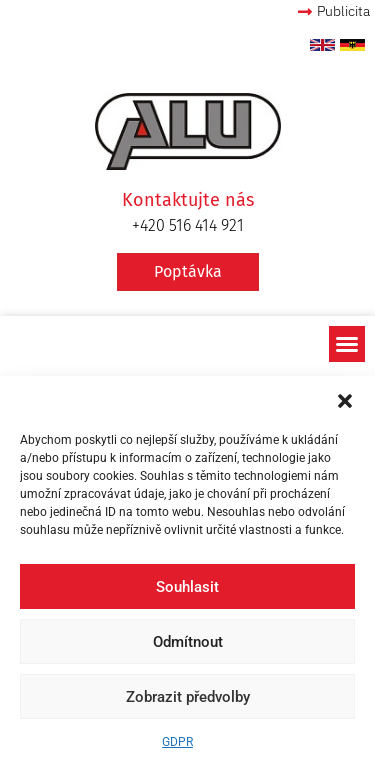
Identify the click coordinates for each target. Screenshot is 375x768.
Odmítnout (188, 642)
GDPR (177, 742)
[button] (345, 401)
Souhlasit (187, 587)
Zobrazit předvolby (188, 697)
